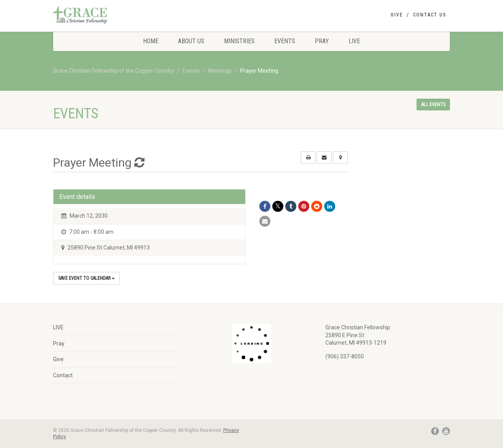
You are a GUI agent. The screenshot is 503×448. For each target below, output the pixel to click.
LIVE (354, 41)
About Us (191, 41)
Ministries (239, 41)
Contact (63, 375)
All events (433, 105)
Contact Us (430, 15)
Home (151, 41)
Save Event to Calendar (86, 278)
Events (285, 41)
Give (397, 15)
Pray (322, 41)
